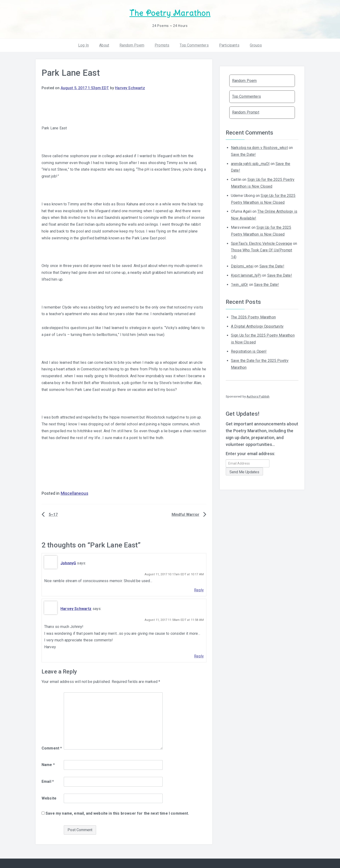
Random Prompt (246, 112)
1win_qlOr (239, 284)
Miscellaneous (74, 493)
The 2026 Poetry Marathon (253, 317)
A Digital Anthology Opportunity (257, 326)
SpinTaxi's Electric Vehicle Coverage (261, 243)
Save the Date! (243, 154)
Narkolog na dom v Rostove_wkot (259, 147)
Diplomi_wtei (242, 266)
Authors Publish (258, 396)
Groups (256, 45)
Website (49, 798)
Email (48, 781)
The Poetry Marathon (170, 13)
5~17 (53, 514)
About (104, 45)
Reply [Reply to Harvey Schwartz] (199, 656)
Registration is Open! (249, 351)
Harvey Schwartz (130, 88)
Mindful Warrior (185, 514)
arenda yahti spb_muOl (250, 163)
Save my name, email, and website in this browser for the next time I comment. (117, 813)
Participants (229, 45)
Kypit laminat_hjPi (246, 275)
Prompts (162, 45)
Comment (52, 748)
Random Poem (132, 45)
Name (48, 764)
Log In (83, 45)
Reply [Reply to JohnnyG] (199, 590)
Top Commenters (194, 45)
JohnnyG (68, 563)
